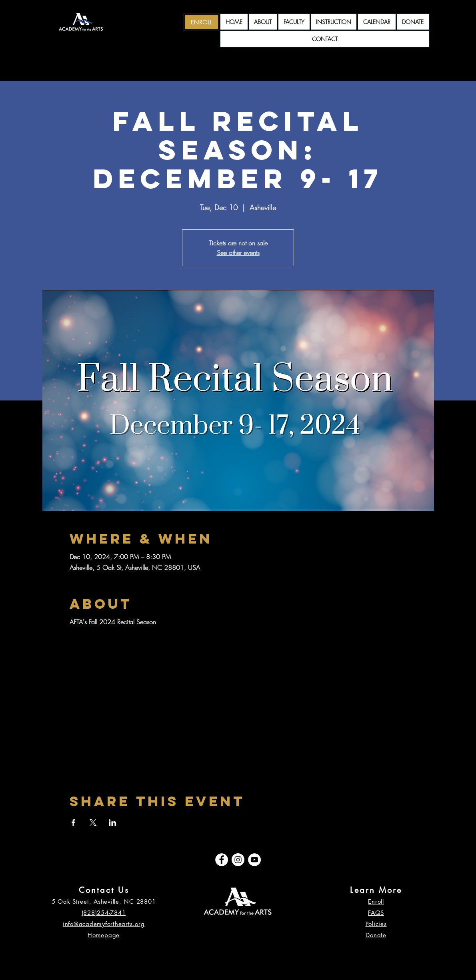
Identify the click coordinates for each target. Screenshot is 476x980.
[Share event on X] (93, 823)
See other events (238, 253)
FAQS (376, 913)
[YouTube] (254, 860)
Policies (376, 924)
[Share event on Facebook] (73, 823)
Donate (376, 935)
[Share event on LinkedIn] (113, 823)
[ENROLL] (201, 22)
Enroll (376, 901)
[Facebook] (222, 860)
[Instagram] (238, 860)
